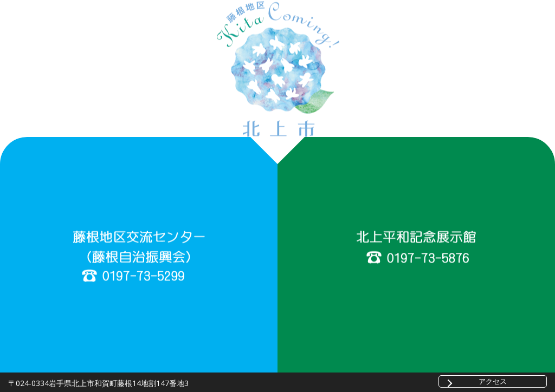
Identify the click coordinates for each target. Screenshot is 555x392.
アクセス (493, 381)
